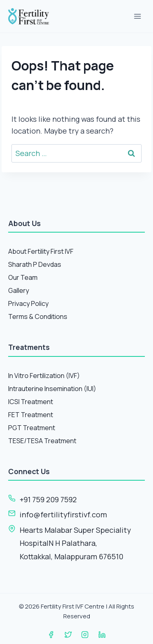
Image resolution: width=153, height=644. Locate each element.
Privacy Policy (28, 303)
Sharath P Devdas (35, 264)
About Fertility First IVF (41, 251)
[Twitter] (68, 635)
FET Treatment (31, 415)
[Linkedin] (102, 635)
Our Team (23, 277)
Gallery (19, 290)
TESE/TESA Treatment (42, 441)
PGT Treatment (32, 428)
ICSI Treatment (31, 402)
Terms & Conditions (38, 317)
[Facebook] (51, 635)
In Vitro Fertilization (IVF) (44, 376)
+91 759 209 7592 (48, 499)
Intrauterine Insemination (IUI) (52, 389)
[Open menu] (137, 16)
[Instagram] (85, 635)
